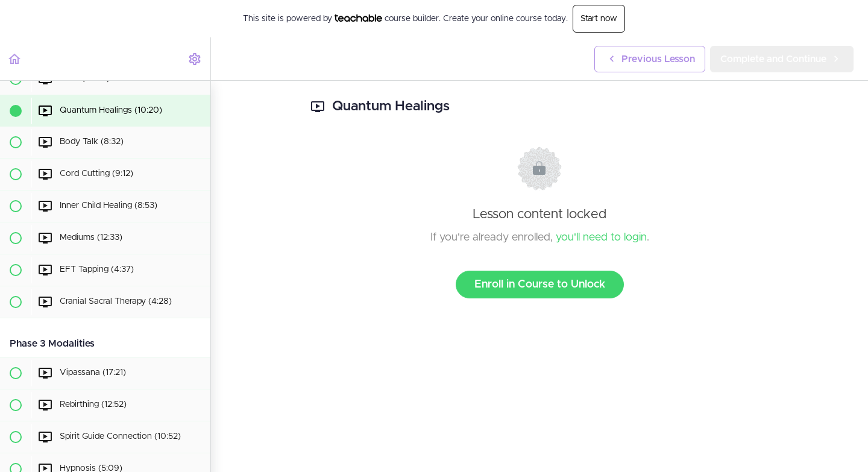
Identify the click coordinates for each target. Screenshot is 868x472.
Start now (599, 19)
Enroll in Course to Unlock (540, 285)
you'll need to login (601, 238)
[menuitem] (195, 59)
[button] (15, 59)
